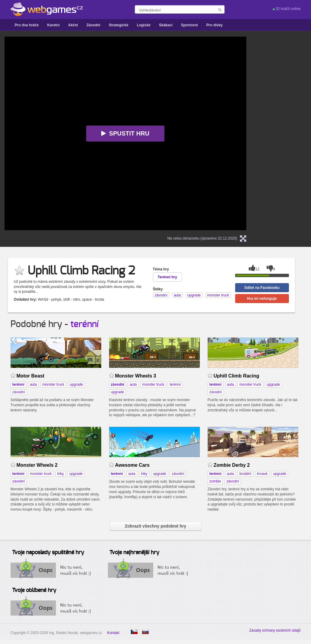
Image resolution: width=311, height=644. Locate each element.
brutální (245, 474)
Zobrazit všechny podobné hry (155, 526)
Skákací (166, 25)
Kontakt (113, 633)
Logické (144, 25)
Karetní (53, 25)
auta (33, 384)
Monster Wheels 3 (136, 376)
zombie (215, 481)
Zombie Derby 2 (232, 465)
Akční (73, 25)
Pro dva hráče (27, 25)
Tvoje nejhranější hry (134, 553)
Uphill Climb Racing (236, 376)
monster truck (53, 384)
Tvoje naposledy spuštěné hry (48, 553)
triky (60, 474)
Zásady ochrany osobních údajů (275, 630)
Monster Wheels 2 (37, 465)
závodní (19, 392)
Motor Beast (31, 376)
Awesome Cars (132, 465)
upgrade (76, 384)
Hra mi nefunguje (262, 299)
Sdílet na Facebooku (262, 288)
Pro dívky (215, 25)
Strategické (119, 25)
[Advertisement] (289, 127)
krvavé (262, 474)
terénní (84, 324)
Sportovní (190, 25)
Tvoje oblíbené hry (34, 590)
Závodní (93, 25)
